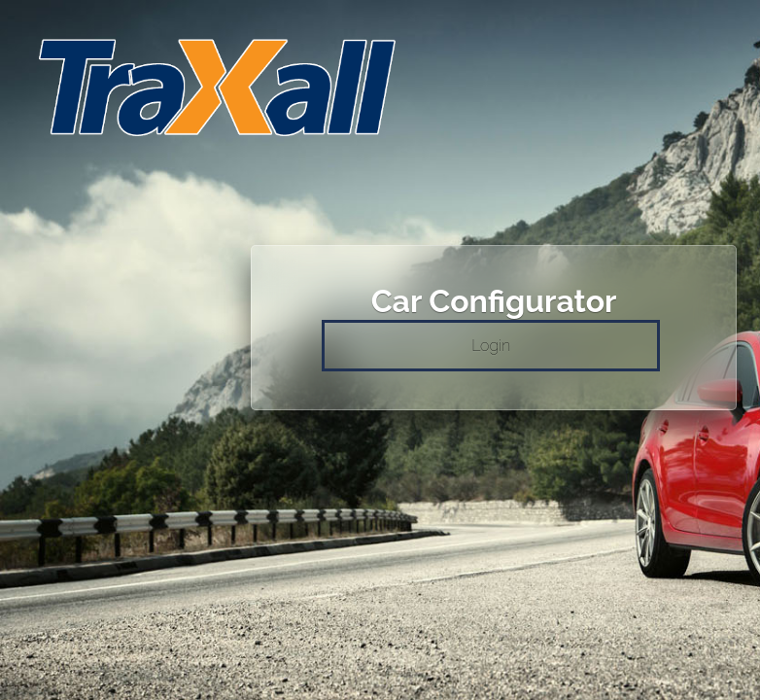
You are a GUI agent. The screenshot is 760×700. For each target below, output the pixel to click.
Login (491, 346)
